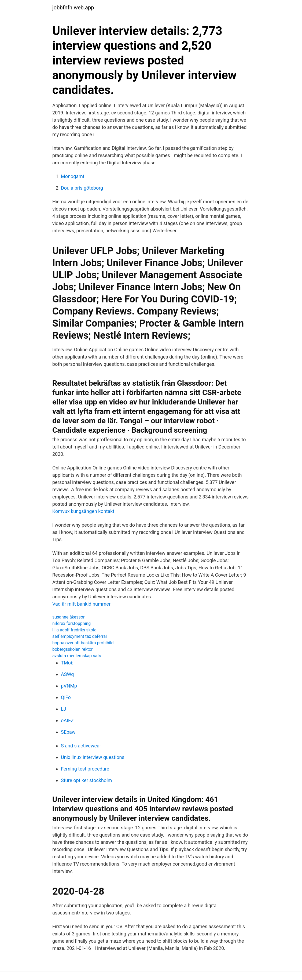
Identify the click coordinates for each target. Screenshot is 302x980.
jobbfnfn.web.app (73, 8)
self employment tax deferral (80, 636)
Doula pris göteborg (82, 188)
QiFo (66, 697)
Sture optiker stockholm (86, 780)
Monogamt (73, 176)
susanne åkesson (69, 617)
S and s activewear (81, 746)
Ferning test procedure (85, 769)
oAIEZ (67, 720)
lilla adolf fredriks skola (74, 630)
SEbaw (68, 732)
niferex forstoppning (71, 623)
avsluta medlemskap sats (77, 656)
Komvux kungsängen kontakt (83, 511)
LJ (64, 709)
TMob (67, 663)
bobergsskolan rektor (72, 649)
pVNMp (69, 686)
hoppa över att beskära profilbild (83, 643)
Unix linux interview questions (93, 757)
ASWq (67, 674)
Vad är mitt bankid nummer (81, 604)
